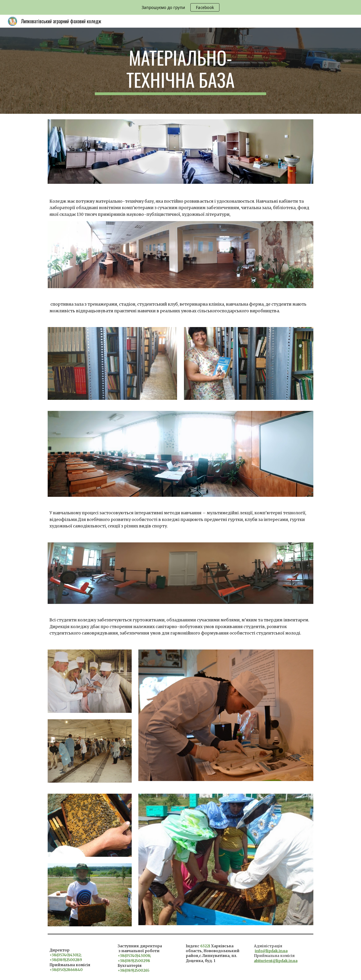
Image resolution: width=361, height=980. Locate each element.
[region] (180, 7)
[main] (180, 71)
